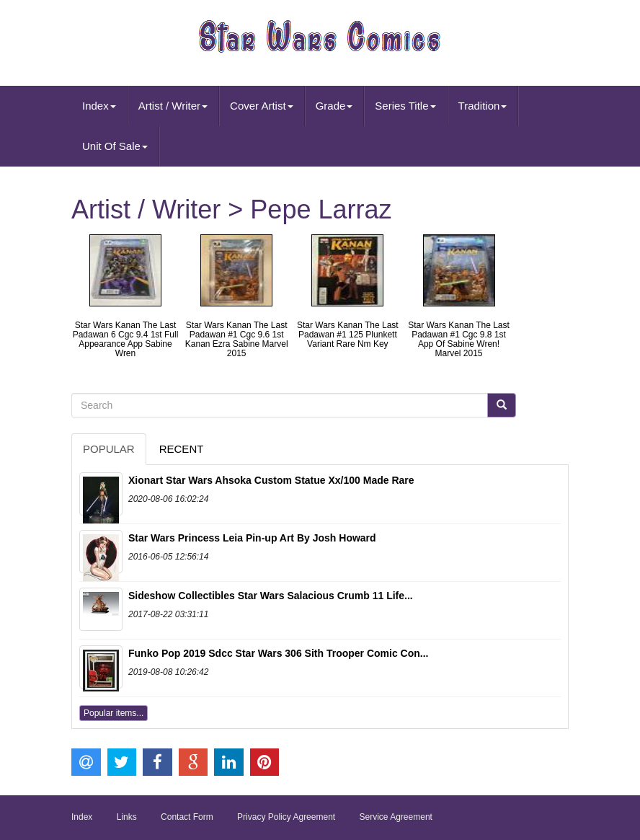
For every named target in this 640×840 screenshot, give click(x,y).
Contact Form (187, 817)
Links (127, 817)
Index (99, 106)
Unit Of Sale (115, 146)
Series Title (405, 106)
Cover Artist (262, 106)
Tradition (483, 106)
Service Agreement (396, 817)
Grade (334, 106)
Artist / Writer (173, 106)
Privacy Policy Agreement (286, 817)
